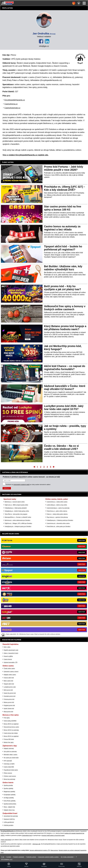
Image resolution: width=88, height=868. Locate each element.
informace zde (36, 844)
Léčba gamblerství (9, 822)
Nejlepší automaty (9, 748)
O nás (3, 857)
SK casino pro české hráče (11, 758)
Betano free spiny (9, 742)
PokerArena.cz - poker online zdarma (57, 511)
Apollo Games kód (9, 709)
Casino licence (8, 659)
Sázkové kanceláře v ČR (11, 662)
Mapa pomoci (54, 850)
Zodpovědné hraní (27, 835)
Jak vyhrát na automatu (10, 752)
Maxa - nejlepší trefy (9, 807)
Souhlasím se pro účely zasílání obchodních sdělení (28, 485)
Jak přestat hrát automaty (11, 816)
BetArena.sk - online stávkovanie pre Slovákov (17, 520)
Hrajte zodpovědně (6, 840)
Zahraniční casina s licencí (11, 672)
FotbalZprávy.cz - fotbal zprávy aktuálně (16, 508)
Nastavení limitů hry (9, 819)
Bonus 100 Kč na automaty (11, 730)
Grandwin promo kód (10, 696)
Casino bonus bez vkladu (11, 733)
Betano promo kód (9, 702)
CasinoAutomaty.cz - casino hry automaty (58, 508)
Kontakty (9, 857)
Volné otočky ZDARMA (10, 721)
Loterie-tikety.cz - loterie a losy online (57, 505)
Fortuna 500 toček (9, 739)
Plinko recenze (8, 773)
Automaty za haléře (9, 764)
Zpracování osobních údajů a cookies (48, 857)
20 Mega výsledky (9, 798)
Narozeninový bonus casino (11, 727)
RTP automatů (8, 761)
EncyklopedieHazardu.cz (15, 100)
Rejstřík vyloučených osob (11, 650)
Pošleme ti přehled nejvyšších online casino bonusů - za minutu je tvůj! (31, 477)
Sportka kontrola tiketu (10, 804)
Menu (84, 3)
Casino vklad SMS (9, 767)
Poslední (54, 467)
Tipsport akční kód (9, 684)
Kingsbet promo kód (9, 705)
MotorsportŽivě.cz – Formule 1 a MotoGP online (18, 517)
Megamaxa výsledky (9, 792)
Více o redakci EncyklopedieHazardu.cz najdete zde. (26, 155)
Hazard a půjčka (8, 656)
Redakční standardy (19, 857)
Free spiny (7, 718)
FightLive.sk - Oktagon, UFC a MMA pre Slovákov (18, 523)
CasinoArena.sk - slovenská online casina (58, 523)
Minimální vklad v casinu (11, 755)
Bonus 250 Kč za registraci (11, 736)
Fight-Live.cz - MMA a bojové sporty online (16, 505)
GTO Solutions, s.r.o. (7, 859)
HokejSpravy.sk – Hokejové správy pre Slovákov (18, 526)
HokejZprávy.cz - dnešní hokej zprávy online (17, 511)
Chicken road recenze (10, 776)
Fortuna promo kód (9, 699)
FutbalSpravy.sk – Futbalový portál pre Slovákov (60, 520)
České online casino (9, 668)
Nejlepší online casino (10, 675)
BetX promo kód (8, 690)
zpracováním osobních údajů (21, 485)
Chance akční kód (9, 678)
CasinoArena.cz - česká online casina (57, 502)
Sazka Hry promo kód (10, 693)
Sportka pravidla (8, 785)
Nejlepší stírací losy (9, 810)
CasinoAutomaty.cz (12, 108)
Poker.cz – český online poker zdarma (57, 514)
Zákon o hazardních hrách (11, 653)
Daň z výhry (7, 647)
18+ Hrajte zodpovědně (67, 857)
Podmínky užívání (31, 857)
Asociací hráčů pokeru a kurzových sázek (53, 835)
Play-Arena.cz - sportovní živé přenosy (57, 517)
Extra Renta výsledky (10, 801)
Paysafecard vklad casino (11, 770)
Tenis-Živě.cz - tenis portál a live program (16, 514)
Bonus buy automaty (9, 779)
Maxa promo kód (8, 712)
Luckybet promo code (10, 687)
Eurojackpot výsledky (10, 795)
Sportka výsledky (9, 788)
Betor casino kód (8, 681)
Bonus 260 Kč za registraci (11, 724)
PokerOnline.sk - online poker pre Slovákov (58, 526)
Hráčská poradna (9, 825)
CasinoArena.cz (11, 104)
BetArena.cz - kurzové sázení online (15, 502)
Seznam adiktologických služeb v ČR (40, 850)
